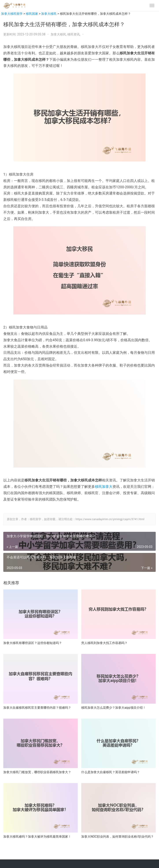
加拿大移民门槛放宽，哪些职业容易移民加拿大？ (37, 772)
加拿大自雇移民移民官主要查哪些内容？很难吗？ (37, 708)
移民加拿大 (104, 487)
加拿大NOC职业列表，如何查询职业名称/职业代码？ (117, 837)
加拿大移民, (59, 34)
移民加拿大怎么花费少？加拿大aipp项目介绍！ (114, 708)
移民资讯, (74, 34)
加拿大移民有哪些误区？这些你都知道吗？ (33, 643)
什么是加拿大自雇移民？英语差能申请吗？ (111, 772)
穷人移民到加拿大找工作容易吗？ (104, 643)
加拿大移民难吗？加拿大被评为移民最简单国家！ (37, 837)
